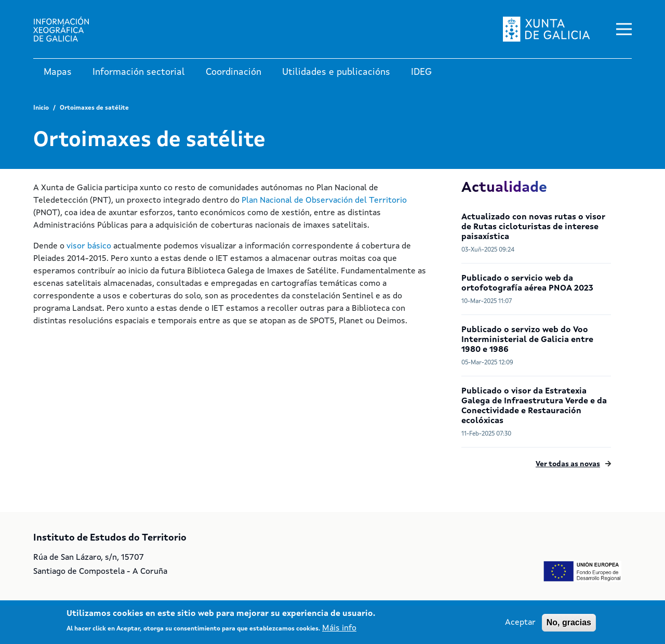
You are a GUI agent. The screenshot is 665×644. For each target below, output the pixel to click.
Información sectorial (139, 72)
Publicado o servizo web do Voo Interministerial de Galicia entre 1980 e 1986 (527, 340)
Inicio (41, 108)
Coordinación (234, 72)
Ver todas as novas (568, 464)
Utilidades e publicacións (336, 72)
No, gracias (569, 622)
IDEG (421, 72)
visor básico (89, 246)
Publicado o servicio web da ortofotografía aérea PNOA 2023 (527, 284)
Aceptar (520, 623)
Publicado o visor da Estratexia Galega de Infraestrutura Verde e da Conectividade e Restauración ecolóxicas (534, 406)
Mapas (58, 72)
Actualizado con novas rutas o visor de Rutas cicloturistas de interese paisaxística (533, 227)
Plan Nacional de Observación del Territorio (324, 201)
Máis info (339, 628)
